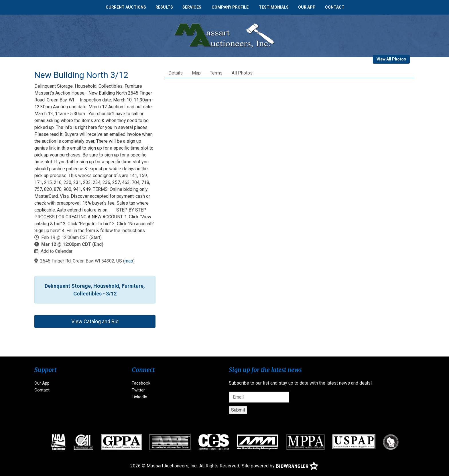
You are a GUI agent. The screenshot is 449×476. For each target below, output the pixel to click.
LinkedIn (139, 397)
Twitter (138, 390)
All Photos (242, 73)
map (129, 261)
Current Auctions (126, 7)
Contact (335, 7)
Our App (307, 7)
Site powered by (280, 466)
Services (192, 7)
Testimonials (274, 7)
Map (196, 73)
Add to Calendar (57, 251)
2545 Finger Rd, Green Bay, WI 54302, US (81, 261)
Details (176, 73)
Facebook (141, 383)
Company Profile (230, 7)
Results (164, 7)
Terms (216, 73)
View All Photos (391, 59)
